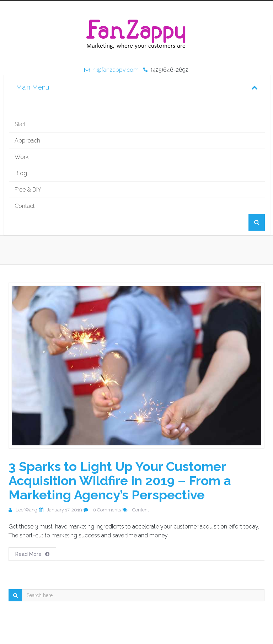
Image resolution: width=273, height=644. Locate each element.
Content (141, 510)
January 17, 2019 (64, 510)
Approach (27, 141)
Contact (25, 206)
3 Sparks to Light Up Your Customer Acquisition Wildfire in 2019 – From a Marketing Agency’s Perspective (120, 481)
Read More (32, 554)
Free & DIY (28, 190)
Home (137, 108)
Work (22, 157)
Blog (21, 173)
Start (20, 124)
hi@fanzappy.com (116, 70)
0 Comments (107, 510)
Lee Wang (26, 510)
